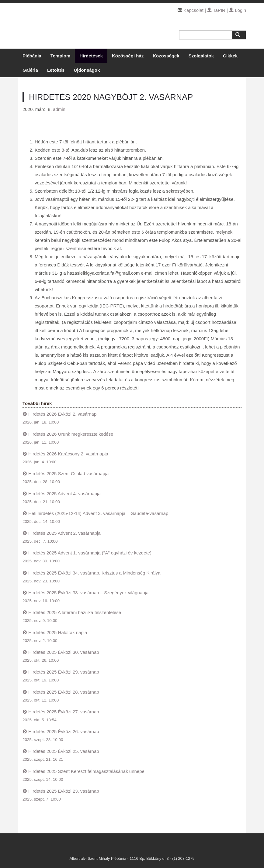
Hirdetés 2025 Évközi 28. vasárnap (64, 692)
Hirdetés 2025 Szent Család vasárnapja (68, 473)
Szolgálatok (201, 56)
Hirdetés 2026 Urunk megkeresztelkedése (71, 434)
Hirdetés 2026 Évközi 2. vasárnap (62, 414)
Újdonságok (87, 70)
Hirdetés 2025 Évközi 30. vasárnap (64, 652)
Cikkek (230, 56)
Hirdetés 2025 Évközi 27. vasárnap (64, 712)
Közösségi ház (128, 56)
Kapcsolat (193, 10)
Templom (61, 56)
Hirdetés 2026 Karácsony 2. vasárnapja (68, 454)
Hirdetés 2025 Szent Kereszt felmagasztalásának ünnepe (86, 771)
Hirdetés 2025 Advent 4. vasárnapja (64, 494)
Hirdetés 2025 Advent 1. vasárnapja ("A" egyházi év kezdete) (90, 553)
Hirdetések (91, 56)
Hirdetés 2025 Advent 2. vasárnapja (64, 533)
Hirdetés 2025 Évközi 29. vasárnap (64, 672)
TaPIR (216, 10)
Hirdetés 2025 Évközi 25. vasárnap (64, 751)
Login (238, 10)
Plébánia (32, 56)
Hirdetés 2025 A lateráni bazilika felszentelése (75, 612)
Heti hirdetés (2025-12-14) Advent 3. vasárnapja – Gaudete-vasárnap (98, 513)
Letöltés (56, 70)
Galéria (30, 70)
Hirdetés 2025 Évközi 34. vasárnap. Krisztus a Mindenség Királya (94, 573)
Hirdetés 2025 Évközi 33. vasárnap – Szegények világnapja (88, 593)
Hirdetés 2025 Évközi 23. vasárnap (64, 791)
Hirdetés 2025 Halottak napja (58, 632)
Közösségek (166, 56)
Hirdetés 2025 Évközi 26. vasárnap (64, 731)
